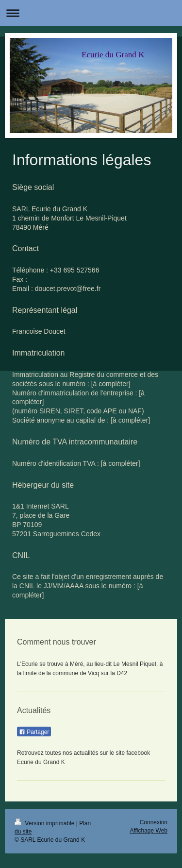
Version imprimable (45, 823)
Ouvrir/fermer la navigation (91, 13)
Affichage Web (149, 831)
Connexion (154, 822)
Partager (34, 732)
